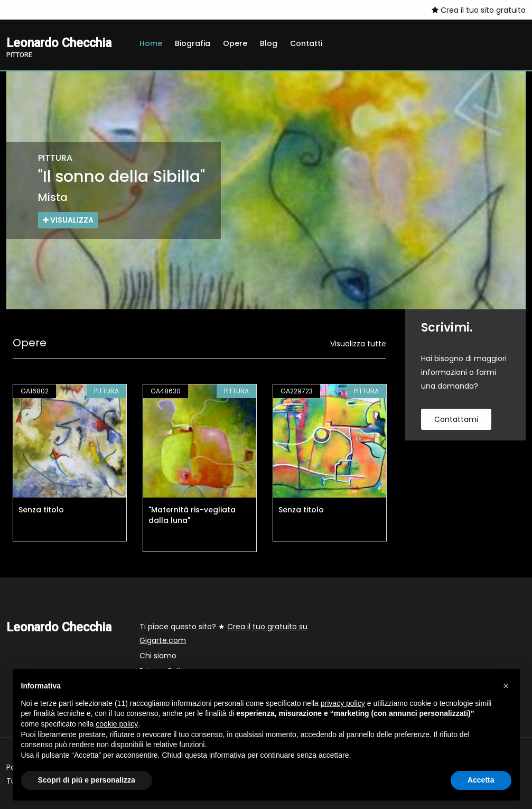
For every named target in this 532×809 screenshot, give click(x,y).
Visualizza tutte (358, 344)
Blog (269, 43)
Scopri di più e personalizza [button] (87, 780)
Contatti (306, 43)
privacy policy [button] (343, 703)
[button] (506, 686)
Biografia (193, 43)
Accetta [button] (481, 780)
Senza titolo (41, 510)
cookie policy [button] (117, 724)
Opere (235, 43)
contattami (456, 419)
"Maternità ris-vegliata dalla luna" (192, 515)
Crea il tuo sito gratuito (479, 10)
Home (151, 43)
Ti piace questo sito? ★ (223, 633)
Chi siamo (158, 656)
